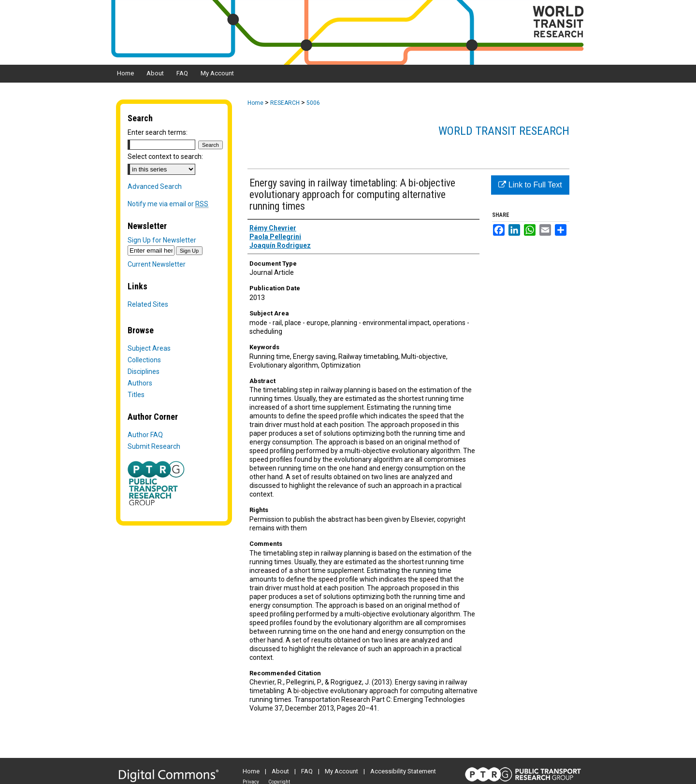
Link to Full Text (530, 185)
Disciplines (144, 371)
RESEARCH (285, 103)
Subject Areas (149, 348)
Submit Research (154, 446)
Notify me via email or (168, 204)
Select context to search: (165, 157)
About (280, 771)
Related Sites (148, 304)
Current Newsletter (157, 264)
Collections (144, 360)
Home (255, 103)
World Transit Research (504, 131)
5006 (313, 103)
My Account (341, 771)
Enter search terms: (158, 132)
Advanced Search (155, 186)
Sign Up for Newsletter (162, 240)
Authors (140, 383)
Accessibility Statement (403, 771)
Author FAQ (145, 435)
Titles (136, 395)
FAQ (307, 771)
